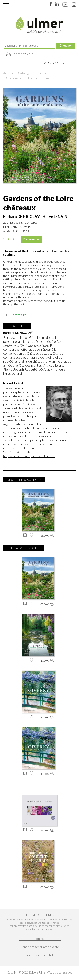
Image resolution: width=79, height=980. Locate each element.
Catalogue (25, 73)
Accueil (8, 73)
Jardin (41, 73)
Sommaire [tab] (16, 315)
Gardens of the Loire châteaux (28, 78)
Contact (39, 939)
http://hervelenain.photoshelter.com (29, 456)
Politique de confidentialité (40, 955)
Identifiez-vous (23, 54)
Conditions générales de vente (40, 947)
